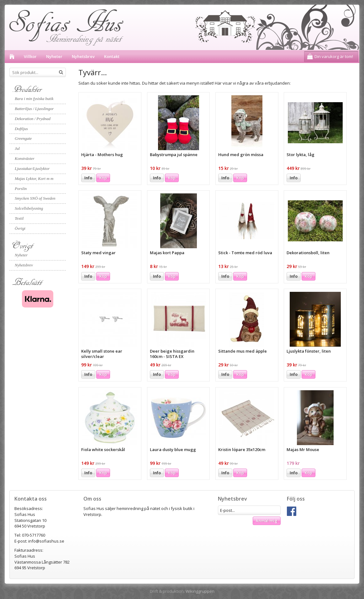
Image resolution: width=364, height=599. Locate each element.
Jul (17, 148)
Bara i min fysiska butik (34, 99)
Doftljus (21, 129)
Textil (19, 218)
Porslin (21, 189)
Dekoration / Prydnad (33, 119)
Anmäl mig (267, 521)
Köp (103, 178)
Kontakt (112, 56)
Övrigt (20, 228)
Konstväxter (25, 158)
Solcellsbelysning (29, 208)
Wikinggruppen (200, 591)
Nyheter (54, 56)
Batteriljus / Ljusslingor (34, 109)
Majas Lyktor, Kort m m (34, 179)
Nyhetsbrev (83, 56)
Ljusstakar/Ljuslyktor (32, 168)
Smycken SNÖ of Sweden (35, 198)
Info (88, 178)
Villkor (30, 56)
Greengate (23, 138)
